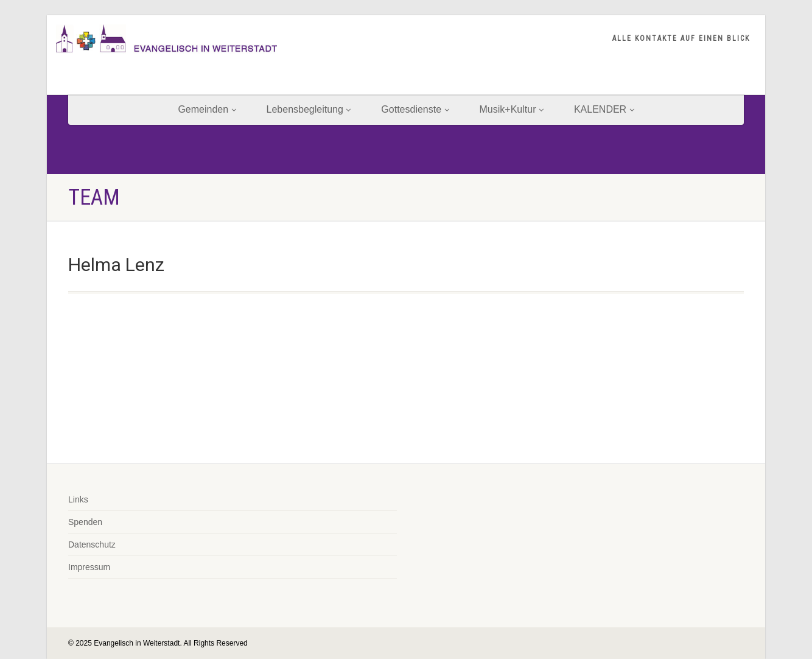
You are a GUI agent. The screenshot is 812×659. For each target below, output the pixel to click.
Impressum (89, 567)
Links (78, 499)
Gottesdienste (415, 109)
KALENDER (604, 109)
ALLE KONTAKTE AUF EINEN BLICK (681, 38)
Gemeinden (207, 109)
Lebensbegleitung (309, 109)
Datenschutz (92, 544)
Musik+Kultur (512, 109)
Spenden (85, 522)
